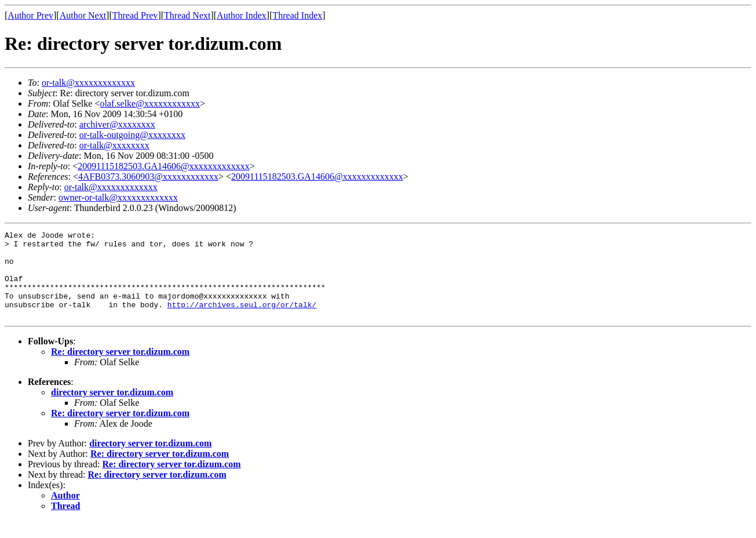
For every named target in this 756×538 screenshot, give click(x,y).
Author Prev (30, 15)
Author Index (242, 15)
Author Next (83, 15)
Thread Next (187, 15)
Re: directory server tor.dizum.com (120, 369)
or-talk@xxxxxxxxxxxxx (88, 83)
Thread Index (298, 15)
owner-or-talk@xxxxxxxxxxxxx (118, 197)
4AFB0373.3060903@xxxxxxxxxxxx (148, 177)
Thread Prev (135, 15)
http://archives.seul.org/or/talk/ (242, 320)
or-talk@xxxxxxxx (114, 145)
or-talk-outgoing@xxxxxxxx (132, 135)
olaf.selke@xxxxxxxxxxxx (149, 103)
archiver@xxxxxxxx (117, 124)
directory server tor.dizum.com (112, 410)
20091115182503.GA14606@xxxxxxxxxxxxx (164, 166)
